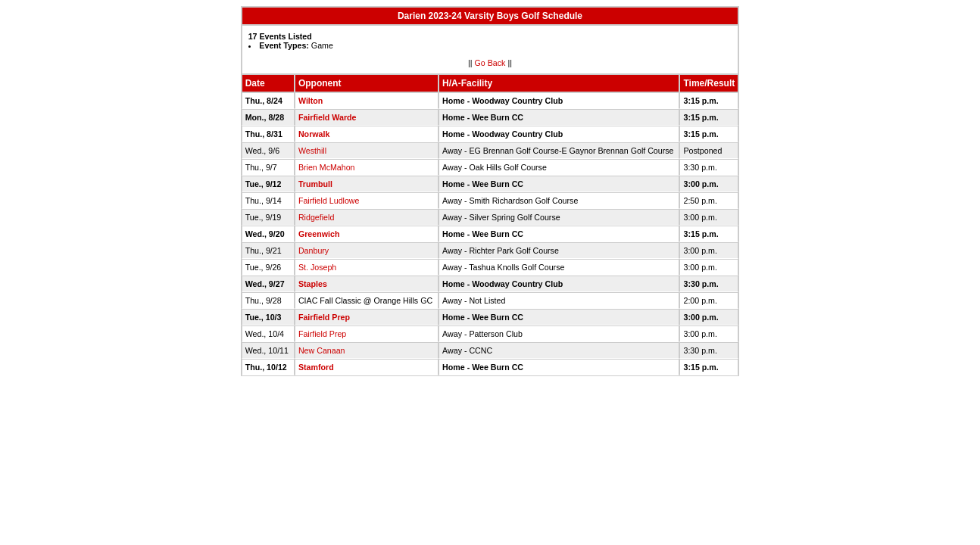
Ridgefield (316, 217)
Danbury (314, 251)
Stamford (316, 367)
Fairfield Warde (328, 117)
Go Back (490, 63)
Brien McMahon (327, 167)
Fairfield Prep (324, 317)
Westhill (312, 151)
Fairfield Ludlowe (329, 201)
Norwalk (314, 134)
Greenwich (319, 234)
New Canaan (322, 350)
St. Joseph (317, 267)
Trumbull (315, 184)
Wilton (311, 101)
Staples (313, 284)
